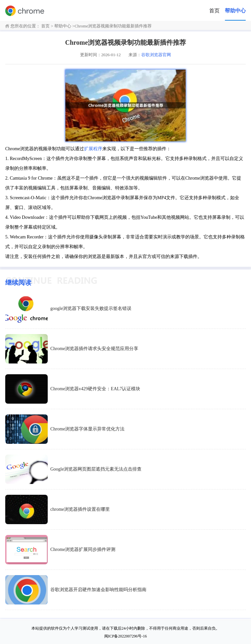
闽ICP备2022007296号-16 (126, 636)
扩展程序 (93, 149)
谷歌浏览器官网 (156, 55)
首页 (214, 11)
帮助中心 (235, 11)
